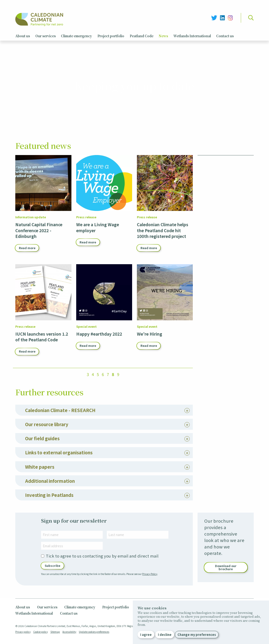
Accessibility (69, 631)
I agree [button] (146, 635)
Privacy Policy (150, 591)
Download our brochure (226, 585)
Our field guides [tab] (42, 455)
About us (23, 36)
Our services (46, 36)
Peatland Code (142, 36)
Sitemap (55, 631)
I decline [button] (165, 635)
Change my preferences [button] (197, 635)
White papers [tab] (40, 484)
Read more (27, 248)
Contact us (225, 36)
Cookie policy (40, 631)
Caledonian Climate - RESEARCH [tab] (60, 427)
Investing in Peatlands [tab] (49, 512)
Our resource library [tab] (47, 441)
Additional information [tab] (50, 498)
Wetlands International (192, 36)
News (163, 36)
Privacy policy (23, 631)
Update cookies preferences (94, 631)
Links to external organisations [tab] (59, 470)
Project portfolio (111, 36)
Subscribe (52, 582)
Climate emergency (76, 36)
